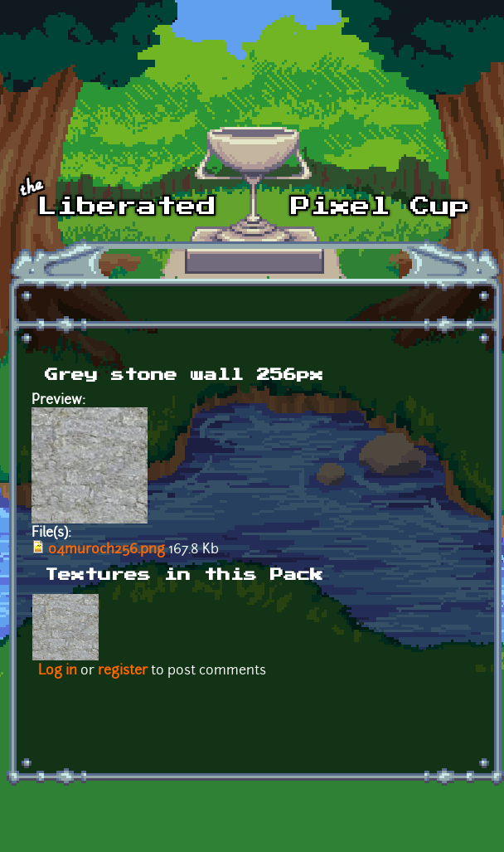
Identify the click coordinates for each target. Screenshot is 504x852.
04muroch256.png (107, 550)
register (123, 671)
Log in (58, 671)
